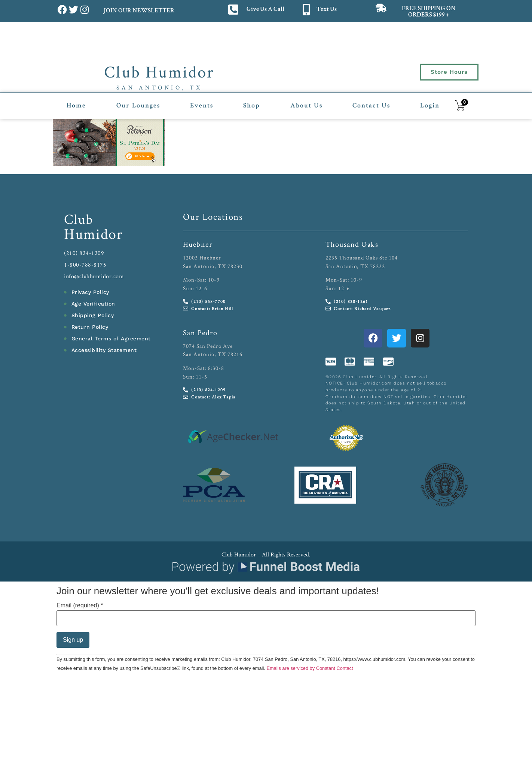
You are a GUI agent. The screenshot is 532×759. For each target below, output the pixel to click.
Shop (252, 106)
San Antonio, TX (160, 87)
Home (76, 106)
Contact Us (371, 106)
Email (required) (80, 605)
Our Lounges (138, 106)
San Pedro (200, 333)
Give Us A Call (265, 10)
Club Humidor (159, 72)
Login (430, 106)
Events (202, 106)
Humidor (94, 234)
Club (79, 219)
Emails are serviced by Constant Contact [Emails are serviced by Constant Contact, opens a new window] (310, 668)
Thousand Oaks (352, 244)
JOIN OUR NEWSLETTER (139, 11)
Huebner (198, 244)
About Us (306, 106)
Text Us (327, 10)
